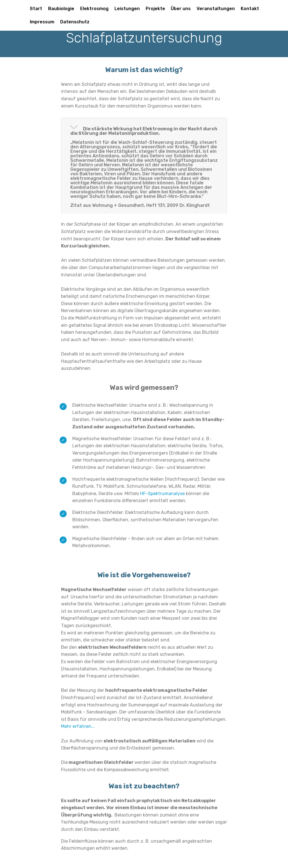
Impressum (42, 22)
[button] (144, 166)
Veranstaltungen (216, 9)
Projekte (155, 9)
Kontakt (250, 9)
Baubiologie (61, 9)
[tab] (144, 166)
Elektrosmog (94, 9)
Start (36, 9)
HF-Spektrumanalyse (162, 494)
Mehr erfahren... (78, 726)
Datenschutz (75, 22)
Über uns (181, 9)
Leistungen (127, 9)
